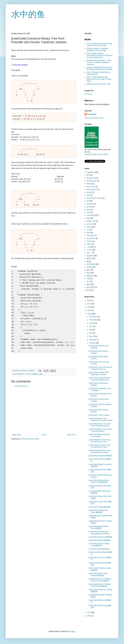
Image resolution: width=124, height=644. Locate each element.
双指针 (89, 258)
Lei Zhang (88, 94)
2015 (89, 307)
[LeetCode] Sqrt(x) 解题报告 (99, 549)
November (93, 320)
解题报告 (36, 370)
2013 (89, 314)
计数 (88, 279)
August (92, 323)
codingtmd (92, 114)
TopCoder (90, 235)
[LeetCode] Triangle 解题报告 (100, 507)
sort (88, 230)
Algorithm (21, 370)
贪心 (88, 281)
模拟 (88, 273)
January (92, 343)
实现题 (89, 267)
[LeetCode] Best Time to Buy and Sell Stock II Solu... (100, 446)
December (93, 317)
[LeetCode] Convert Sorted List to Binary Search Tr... (100, 368)
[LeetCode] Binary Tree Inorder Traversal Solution (100, 430)
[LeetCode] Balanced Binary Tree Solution (99, 435)
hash (88, 210)
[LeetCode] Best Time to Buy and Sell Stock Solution (100, 451)
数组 (88, 270)
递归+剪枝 (91, 287)
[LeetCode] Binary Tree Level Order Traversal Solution (100, 425)
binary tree (91, 178)
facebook (90, 204)
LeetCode (28, 370)
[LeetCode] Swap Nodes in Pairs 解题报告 (99, 527)
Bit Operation (92, 181)
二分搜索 (90, 247)
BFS (88, 175)
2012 (89, 613)
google (89, 207)
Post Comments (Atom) (30, 435)
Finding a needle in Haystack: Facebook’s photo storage (98, 50)
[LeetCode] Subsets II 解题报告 (101, 537)
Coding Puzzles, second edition (96, 154)
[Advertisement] (44, 407)
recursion (90, 224)
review (89, 227)
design (89, 192)
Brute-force (91, 187)
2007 (89, 616)
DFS (88, 195)
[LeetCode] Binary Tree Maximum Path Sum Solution (101, 419)
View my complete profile (94, 118)
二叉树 (89, 250)
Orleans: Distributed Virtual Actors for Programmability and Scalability (100, 68)
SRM (89, 233)
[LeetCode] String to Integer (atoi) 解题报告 (99, 545)
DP (88, 201)
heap (89, 212)
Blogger (72, 631)
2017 (89, 304)
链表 (88, 290)
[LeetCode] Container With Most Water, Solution (99, 373)
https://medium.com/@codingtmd (97, 104)
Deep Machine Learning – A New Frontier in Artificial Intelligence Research (99, 62)
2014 (89, 310)
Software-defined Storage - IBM (98, 84)
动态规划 (90, 256)
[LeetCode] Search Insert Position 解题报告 (98, 574)
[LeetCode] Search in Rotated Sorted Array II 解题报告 (100, 580)
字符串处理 (91, 264)
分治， (89, 253)
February (93, 340)
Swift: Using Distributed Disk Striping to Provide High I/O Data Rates (99, 79)
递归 (41, 370)
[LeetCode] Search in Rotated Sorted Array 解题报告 (100, 585)
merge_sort (91, 221)
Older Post (71, 431)
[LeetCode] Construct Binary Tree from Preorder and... (99, 379)
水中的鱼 (28, 14)
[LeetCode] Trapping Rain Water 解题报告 (98, 511)
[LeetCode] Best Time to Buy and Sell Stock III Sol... (100, 441)
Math (89, 218)
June (91, 326)
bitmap (89, 184)
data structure (92, 189)
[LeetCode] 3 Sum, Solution (99, 415)
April (91, 333)
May (91, 330)
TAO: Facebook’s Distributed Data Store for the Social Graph (99, 45)
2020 (89, 300)
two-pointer (91, 238)
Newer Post (16, 431)
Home (44, 431)
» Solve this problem (20, 65)
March (92, 336)
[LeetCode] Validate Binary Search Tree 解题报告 (99, 481)
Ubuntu (89, 241)
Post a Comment (21, 382)
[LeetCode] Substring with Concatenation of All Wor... (100, 533)
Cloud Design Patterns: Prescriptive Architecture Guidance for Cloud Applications (100, 56)
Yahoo (89, 244)
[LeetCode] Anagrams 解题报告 (101, 456)
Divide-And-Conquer (94, 198)
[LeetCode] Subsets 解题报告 (100, 540)
